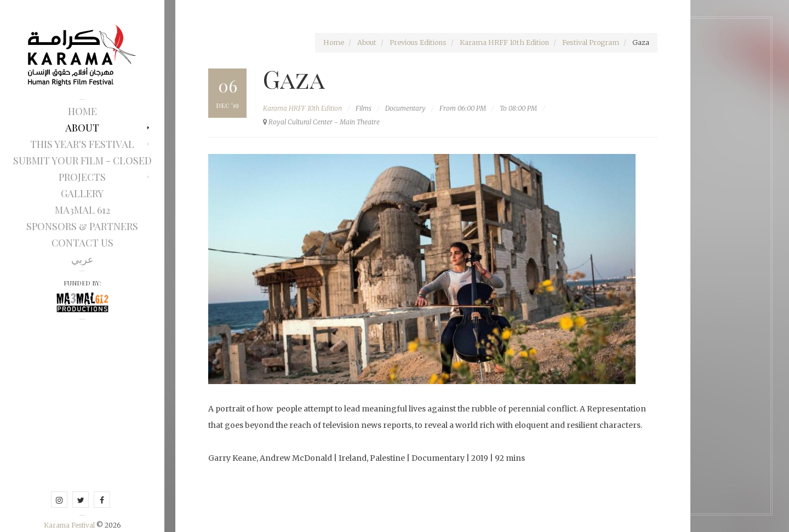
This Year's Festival (82, 144)
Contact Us (82, 243)
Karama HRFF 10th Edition (504, 42)
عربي (82, 259)
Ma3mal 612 (82, 210)
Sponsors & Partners (82, 226)
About (82, 128)
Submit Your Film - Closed (82, 161)
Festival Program (591, 42)
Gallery (82, 193)
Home (82, 111)
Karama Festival (70, 525)
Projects (82, 177)
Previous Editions (418, 42)
